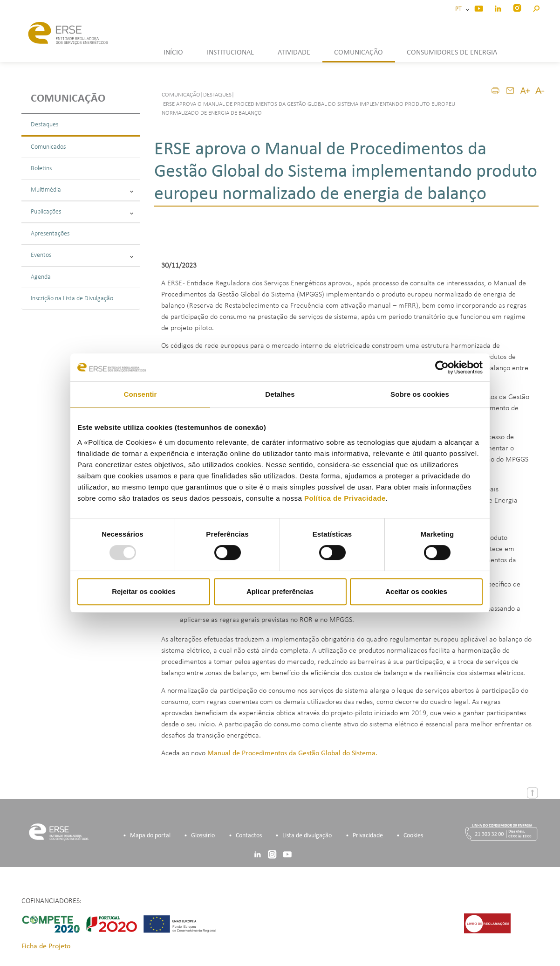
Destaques (44, 125)
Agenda (41, 277)
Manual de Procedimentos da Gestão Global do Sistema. (292, 754)
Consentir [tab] (140, 394)
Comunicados (48, 147)
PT (460, 9)
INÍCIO (173, 53)
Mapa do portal (150, 836)
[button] (536, 7)
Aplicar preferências (280, 591)
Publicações (82, 212)
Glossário (203, 836)
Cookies (413, 836)
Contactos (249, 836)
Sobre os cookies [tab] (420, 394)
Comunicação (68, 99)
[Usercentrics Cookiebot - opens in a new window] (442, 367)
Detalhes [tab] (280, 394)
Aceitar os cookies (416, 591)
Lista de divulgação (307, 836)
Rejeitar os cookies (144, 591)
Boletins (41, 169)
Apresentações (50, 234)
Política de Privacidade (345, 498)
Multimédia (82, 190)
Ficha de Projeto (46, 947)
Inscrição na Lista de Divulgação (72, 299)
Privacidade (368, 836)
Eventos (82, 255)
